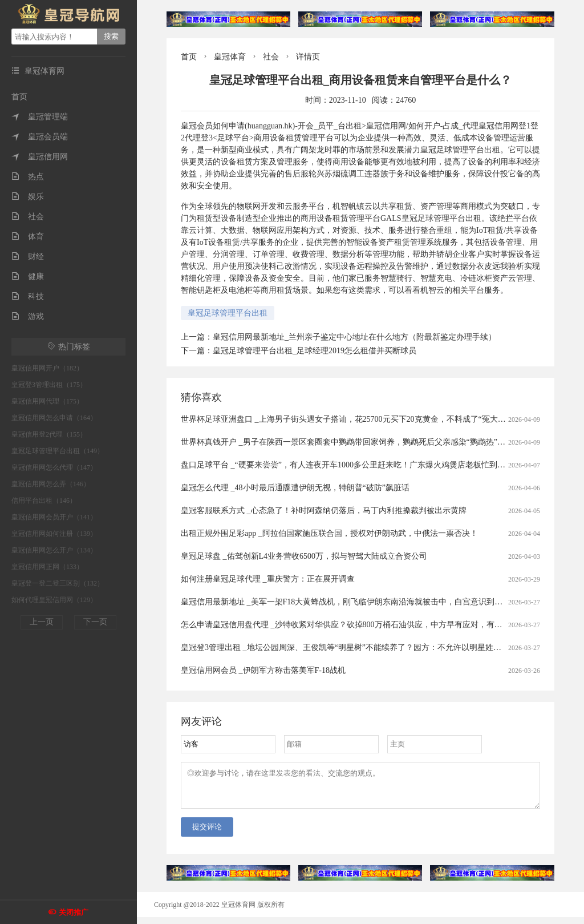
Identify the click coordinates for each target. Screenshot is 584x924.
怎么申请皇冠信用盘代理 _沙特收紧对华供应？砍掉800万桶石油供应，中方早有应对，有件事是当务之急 (366, 625)
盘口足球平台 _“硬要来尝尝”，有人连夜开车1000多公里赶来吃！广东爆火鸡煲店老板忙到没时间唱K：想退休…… (382, 465)
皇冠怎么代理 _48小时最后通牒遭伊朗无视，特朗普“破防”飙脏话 (295, 488)
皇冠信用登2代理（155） (49, 434)
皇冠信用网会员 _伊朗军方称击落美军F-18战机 (263, 670)
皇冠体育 (230, 57)
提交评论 (207, 834)
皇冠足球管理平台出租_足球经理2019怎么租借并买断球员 (315, 351)
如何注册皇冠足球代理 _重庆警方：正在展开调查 (268, 579)
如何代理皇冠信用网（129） (54, 600)
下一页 (95, 622)
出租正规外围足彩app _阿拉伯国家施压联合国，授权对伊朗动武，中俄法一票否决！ (329, 533)
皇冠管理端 (40, 117)
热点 (28, 177)
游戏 (28, 316)
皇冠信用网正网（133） (47, 567)
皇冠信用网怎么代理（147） (54, 467)
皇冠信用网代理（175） (47, 401)
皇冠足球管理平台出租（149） (58, 451)
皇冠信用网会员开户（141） (54, 517)
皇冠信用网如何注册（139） (54, 534)
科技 (28, 296)
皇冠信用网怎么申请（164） (54, 418)
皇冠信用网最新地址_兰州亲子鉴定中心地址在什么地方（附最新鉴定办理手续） (354, 337)
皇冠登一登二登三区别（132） (58, 583)
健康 (28, 277)
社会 (28, 217)
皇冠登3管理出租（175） (49, 385)
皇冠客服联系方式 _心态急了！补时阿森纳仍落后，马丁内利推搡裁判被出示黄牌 (324, 511)
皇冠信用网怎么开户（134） (54, 550)
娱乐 (28, 197)
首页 (19, 97)
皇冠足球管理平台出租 (228, 313)
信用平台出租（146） (44, 501)
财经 (28, 257)
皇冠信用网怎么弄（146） (51, 484)
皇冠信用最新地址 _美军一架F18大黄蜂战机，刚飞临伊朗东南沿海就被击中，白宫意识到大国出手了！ (362, 602)
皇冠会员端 (40, 137)
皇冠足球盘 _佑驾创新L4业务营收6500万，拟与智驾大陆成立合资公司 (304, 556)
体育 (28, 237)
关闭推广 (74, 912)
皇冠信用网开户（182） (47, 368)
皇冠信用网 (40, 157)
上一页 (42, 622)
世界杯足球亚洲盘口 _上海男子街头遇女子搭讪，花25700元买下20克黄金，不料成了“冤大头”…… (353, 419)
